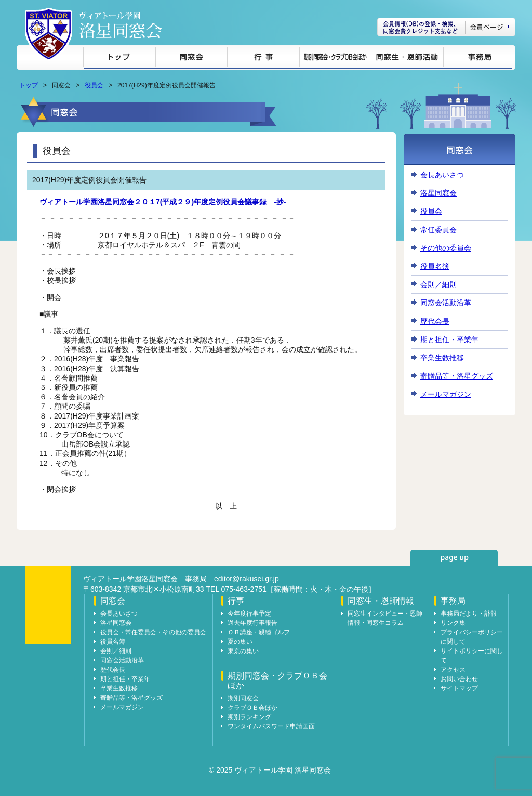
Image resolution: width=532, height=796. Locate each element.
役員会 (94, 85)
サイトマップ (459, 688)
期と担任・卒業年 (449, 340)
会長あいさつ (442, 175)
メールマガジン (446, 394)
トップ (119, 58)
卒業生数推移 (442, 358)
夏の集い (240, 642)
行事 (263, 58)
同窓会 (191, 58)
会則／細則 (438, 284)
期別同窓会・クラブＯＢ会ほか (335, 58)
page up (454, 558)
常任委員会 (438, 230)
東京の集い (243, 651)
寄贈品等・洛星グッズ (457, 376)
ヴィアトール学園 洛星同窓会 (121, 25)
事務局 (478, 58)
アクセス (453, 670)
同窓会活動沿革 (446, 303)
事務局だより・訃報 (469, 614)
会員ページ (446, 27)
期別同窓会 (243, 698)
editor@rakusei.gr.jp (247, 579)
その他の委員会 (446, 248)
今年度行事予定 (249, 614)
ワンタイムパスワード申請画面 (271, 726)
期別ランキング (249, 717)
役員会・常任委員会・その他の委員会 (153, 632)
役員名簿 (435, 266)
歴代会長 (435, 321)
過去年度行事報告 (252, 623)
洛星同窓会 (438, 193)
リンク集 (453, 623)
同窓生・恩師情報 (407, 58)
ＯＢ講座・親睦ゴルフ (259, 632)
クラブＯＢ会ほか (252, 708)
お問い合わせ (459, 679)
